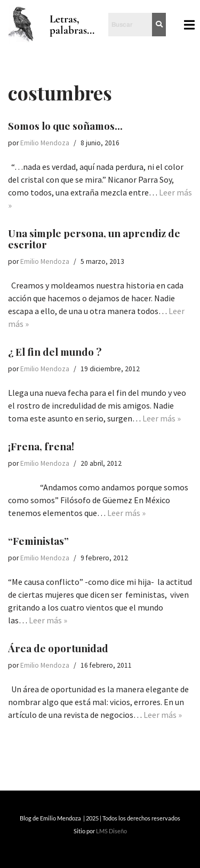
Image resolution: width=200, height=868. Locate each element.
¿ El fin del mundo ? (55, 351)
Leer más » (162, 418)
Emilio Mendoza (45, 143)
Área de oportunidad (58, 648)
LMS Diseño (111, 831)
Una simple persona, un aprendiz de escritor (94, 238)
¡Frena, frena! (41, 446)
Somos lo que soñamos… (65, 126)
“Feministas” (38, 541)
